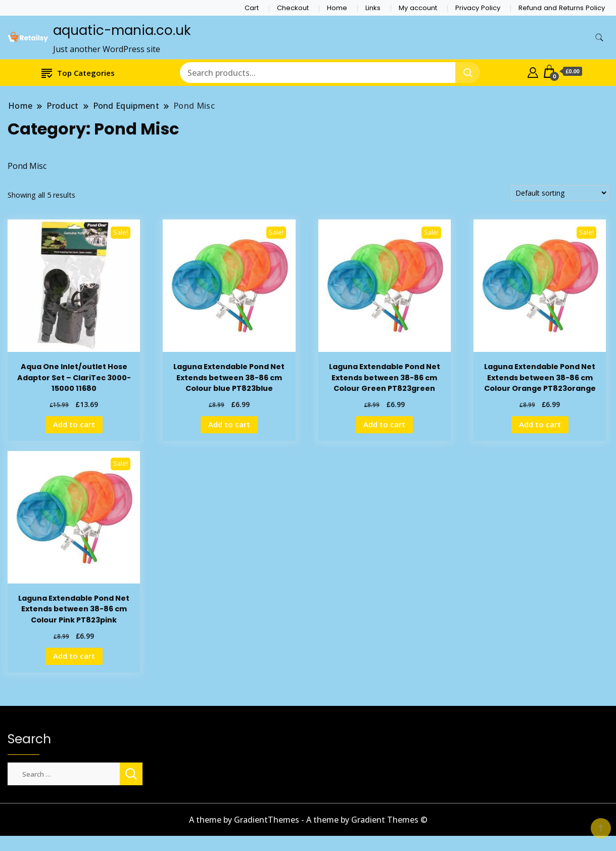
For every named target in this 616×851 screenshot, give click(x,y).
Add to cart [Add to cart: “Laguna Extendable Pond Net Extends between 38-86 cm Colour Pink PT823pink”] (74, 656)
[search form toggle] (599, 38)
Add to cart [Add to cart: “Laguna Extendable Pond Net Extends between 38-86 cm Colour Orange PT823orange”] (540, 424)
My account (418, 8)
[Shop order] (560, 193)
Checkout (293, 8)
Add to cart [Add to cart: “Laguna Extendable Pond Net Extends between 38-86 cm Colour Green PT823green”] (384, 424)
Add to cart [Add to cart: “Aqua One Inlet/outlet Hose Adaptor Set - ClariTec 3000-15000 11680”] (74, 424)
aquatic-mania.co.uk (122, 30)
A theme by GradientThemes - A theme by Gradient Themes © (308, 820)
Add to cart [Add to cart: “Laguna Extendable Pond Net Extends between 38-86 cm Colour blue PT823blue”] (229, 424)
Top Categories (78, 73)
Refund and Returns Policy (562, 8)
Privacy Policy (478, 8)
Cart (252, 8)
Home (337, 8)
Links (373, 8)
